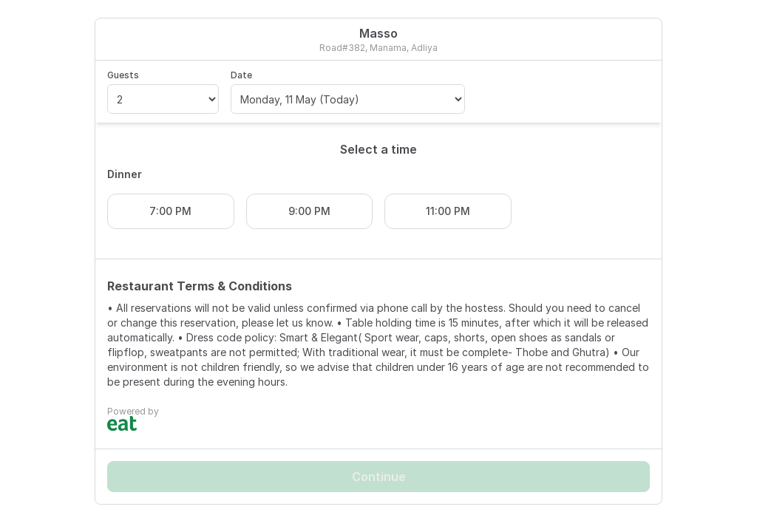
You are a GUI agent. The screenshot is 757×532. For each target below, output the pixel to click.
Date (241, 75)
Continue (379, 477)
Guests (123, 75)
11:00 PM (448, 211)
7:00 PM (170, 211)
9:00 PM (309, 211)
